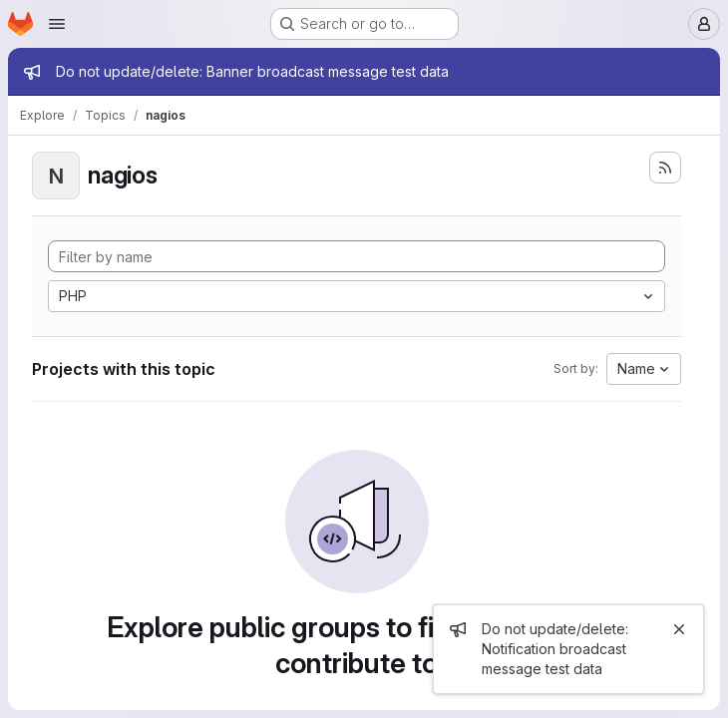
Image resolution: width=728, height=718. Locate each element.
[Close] (679, 629)
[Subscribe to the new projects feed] (665, 168)
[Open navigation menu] (57, 24)
